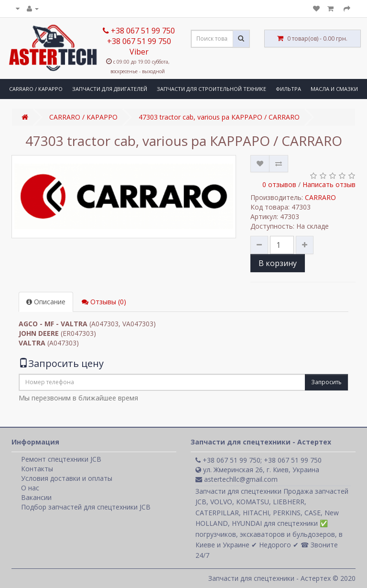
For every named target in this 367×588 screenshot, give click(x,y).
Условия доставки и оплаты (67, 478)
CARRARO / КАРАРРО (36, 89)
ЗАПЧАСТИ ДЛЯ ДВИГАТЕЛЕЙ (110, 89)
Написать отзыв (329, 184)
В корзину (278, 263)
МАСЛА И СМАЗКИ (334, 89)
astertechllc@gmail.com (237, 479)
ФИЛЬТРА (288, 89)
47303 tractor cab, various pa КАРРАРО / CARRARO (219, 117)
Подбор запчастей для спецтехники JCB (86, 507)
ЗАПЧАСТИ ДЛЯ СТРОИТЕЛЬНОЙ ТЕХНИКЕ (211, 89)
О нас (30, 488)
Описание (46, 302)
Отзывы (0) (104, 302)
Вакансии (36, 497)
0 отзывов (279, 184)
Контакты (37, 469)
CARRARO (320, 197)
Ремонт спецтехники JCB (61, 459)
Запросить (326, 382)
